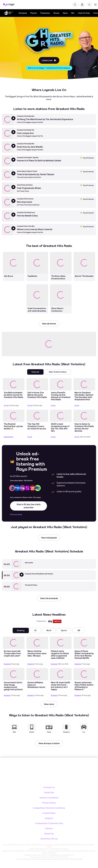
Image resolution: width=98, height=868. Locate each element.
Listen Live (49, 60)
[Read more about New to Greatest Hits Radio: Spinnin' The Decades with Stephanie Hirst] (84, 384)
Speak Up (49, 834)
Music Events (8, 437)
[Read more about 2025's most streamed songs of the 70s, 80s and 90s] (61, 416)
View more (49, 704)
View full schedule (49, 598)
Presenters (45, 13)
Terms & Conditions (49, 798)
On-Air (6, 405)
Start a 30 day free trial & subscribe (29, 506)
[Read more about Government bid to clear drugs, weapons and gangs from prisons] (14, 674)
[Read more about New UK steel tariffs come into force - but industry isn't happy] (61, 674)
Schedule (23, 13)
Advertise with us (49, 839)
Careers (49, 828)
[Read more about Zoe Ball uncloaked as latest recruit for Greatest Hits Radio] (14, 384)
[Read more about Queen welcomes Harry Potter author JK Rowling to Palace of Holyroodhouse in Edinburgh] (84, 674)
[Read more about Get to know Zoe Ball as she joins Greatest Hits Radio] (37, 384)
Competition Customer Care (49, 823)
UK (35, 630)
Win (73, 13)
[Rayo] (41, 767)
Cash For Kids (84, 13)
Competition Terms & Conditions (49, 808)
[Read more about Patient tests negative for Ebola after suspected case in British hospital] (61, 643)
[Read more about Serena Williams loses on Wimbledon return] (37, 674)
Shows (56, 13)
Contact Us (49, 787)
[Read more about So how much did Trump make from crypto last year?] (14, 643)
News (65, 13)
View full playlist (49, 538)
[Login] (89, 5)
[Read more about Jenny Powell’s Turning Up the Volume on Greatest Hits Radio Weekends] (61, 384)
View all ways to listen (49, 743)
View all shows (49, 324)
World (49, 630)
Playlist (34, 13)
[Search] (75, 5)
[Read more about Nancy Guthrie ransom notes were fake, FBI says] (37, 643)
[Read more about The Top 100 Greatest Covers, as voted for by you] (37, 416)
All (79, 630)
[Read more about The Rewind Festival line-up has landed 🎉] (14, 416)
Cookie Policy (49, 813)
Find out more (16, 515)
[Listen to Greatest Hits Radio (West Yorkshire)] (23, 577)
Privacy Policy (49, 803)
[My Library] (82, 5)
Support (49, 818)
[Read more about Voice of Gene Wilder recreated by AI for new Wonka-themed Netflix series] (84, 643)
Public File (49, 793)
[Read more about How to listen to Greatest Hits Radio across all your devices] (84, 416)
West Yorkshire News (58, 372)
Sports (64, 630)
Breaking (21, 630)
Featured (35, 372)
